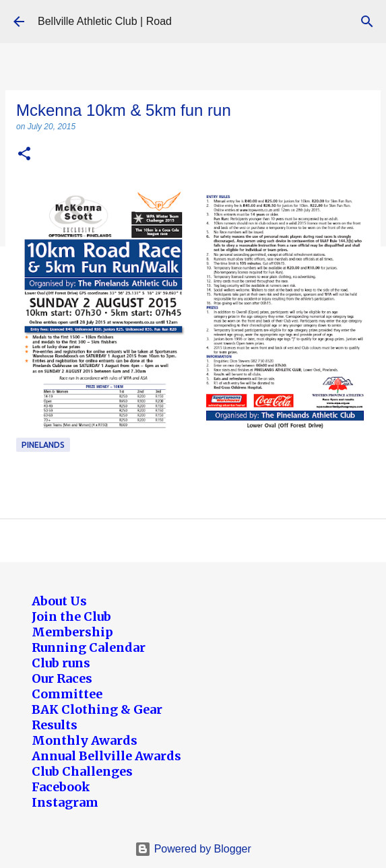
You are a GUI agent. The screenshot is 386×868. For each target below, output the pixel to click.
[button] (24, 155)
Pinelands (43, 445)
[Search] (367, 22)
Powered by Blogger (193, 849)
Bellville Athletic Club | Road (105, 21)
